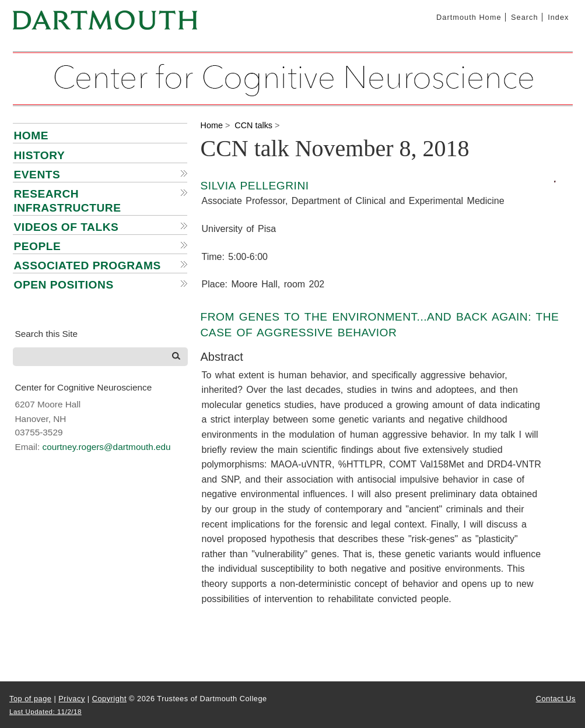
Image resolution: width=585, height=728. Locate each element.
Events (37, 175)
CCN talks (253, 125)
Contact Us (556, 699)
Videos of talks (66, 227)
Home (31, 136)
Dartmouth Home (469, 17)
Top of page (30, 699)
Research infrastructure (68, 201)
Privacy (71, 699)
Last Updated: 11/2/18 (45, 712)
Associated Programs (87, 265)
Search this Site (47, 334)
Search (525, 17)
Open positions (64, 285)
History (40, 155)
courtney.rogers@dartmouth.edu (106, 447)
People (38, 246)
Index (558, 17)
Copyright (109, 699)
